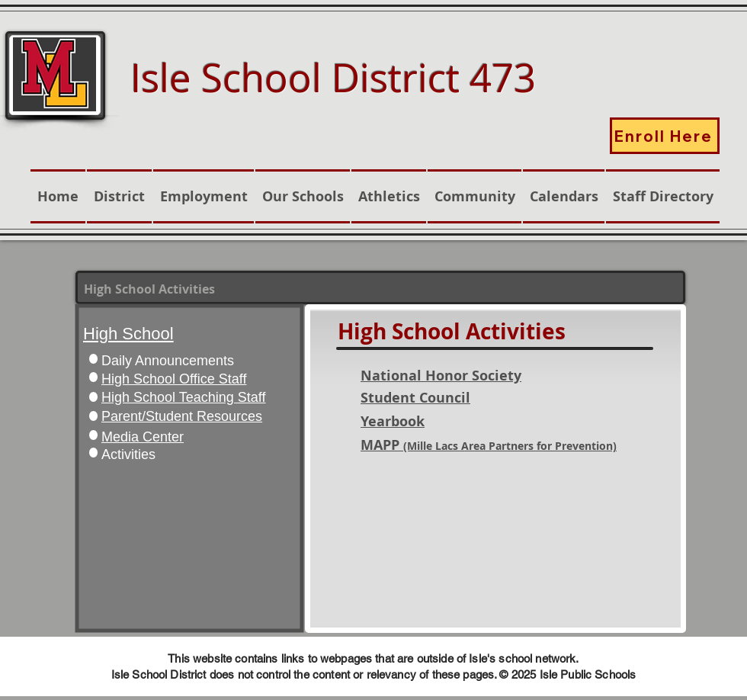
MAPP (489, 445)
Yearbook (393, 421)
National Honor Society (441, 376)
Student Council (415, 398)
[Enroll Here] (665, 136)
